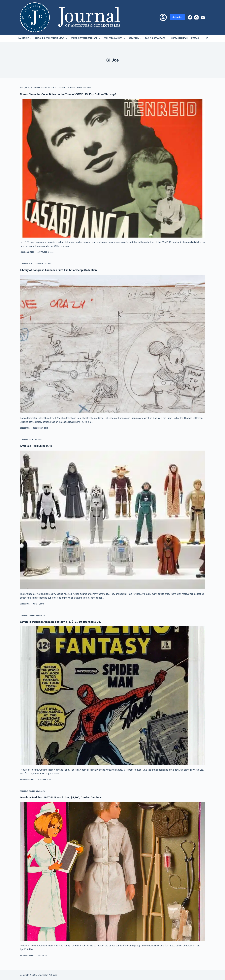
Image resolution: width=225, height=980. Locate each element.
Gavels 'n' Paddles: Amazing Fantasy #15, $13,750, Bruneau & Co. (62, 622)
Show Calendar (179, 38)
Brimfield (136, 38)
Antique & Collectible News (52, 38)
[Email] (203, 17)
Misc (22, 88)
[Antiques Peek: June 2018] (113, 520)
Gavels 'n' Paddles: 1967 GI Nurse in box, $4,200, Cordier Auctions (62, 797)
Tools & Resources (157, 38)
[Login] (163, 17)
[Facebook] (190, 17)
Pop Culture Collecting (62, 88)
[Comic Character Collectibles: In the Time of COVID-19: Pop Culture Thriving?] (113, 168)
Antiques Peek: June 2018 (37, 446)
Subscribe (177, 17)
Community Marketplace (86, 38)
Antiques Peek (35, 440)
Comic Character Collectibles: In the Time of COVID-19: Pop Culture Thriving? (70, 94)
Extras (197, 38)
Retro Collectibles (82, 88)
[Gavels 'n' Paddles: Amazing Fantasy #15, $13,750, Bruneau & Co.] (113, 696)
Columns (24, 264)
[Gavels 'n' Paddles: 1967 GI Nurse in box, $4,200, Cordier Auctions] (113, 872)
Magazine (25, 38)
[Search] (207, 38)
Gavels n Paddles (37, 615)
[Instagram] (196, 17)
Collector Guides (115, 38)
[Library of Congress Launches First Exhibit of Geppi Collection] (113, 344)
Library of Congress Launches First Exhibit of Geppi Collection (60, 270)
